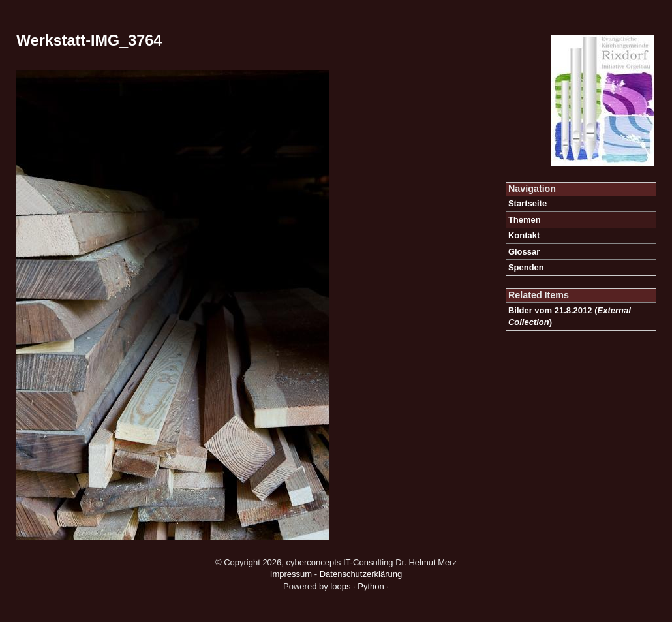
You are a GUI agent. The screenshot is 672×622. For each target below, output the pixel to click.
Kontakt (524, 235)
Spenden (526, 267)
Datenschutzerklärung (361, 574)
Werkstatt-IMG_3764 (89, 40)
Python (371, 586)
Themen (525, 220)
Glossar (524, 252)
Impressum (291, 574)
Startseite (527, 203)
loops (340, 586)
